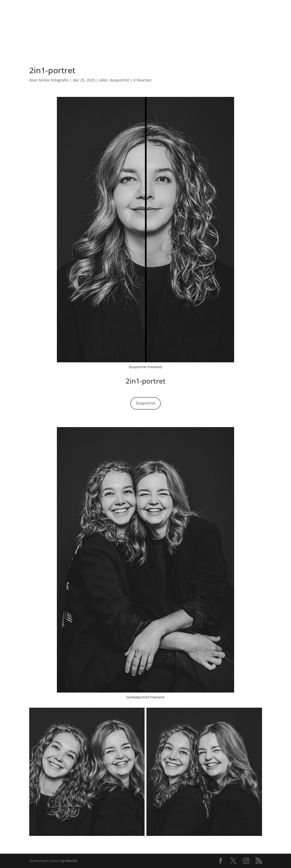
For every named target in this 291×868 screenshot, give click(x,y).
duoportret (119, 80)
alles (104, 80)
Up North (68, 861)
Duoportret (146, 403)
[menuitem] (37, 15)
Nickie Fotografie (54, 80)
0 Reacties (142, 80)
